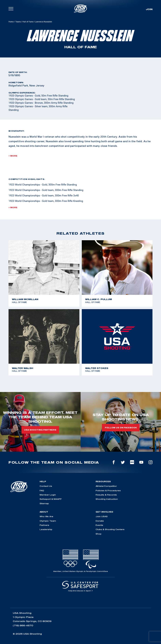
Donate (100, 521)
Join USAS (102, 516)
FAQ (42, 490)
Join (149, 9)
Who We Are (46, 516)
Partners (44, 525)
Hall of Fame (28, 22)
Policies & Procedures (108, 490)
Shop (99, 534)
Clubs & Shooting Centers (110, 529)
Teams (18, 22)
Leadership (46, 529)
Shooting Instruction (107, 499)
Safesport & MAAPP (51, 499)
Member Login (48, 495)
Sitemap (44, 503)
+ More (13, 156)
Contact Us (46, 486)
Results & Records (106, 495)
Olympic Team (48, 521)
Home (11, 22)
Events (99, 525)
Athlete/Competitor (106, 486)
